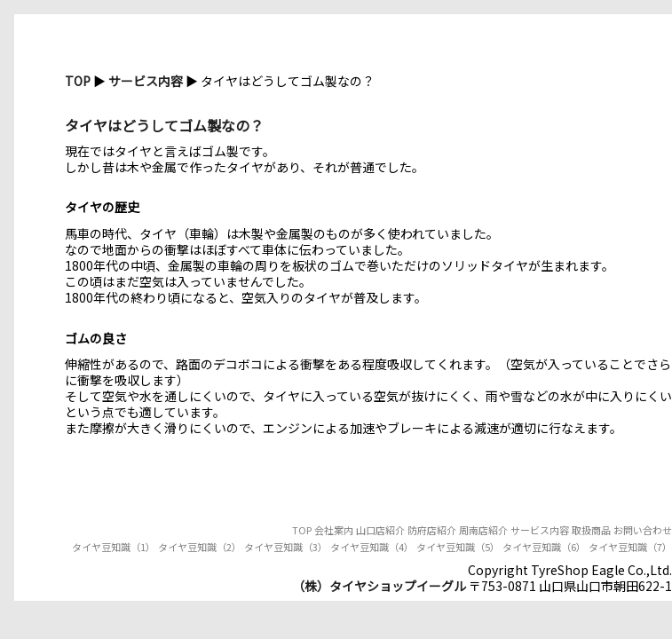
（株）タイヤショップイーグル (379, 586)
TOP (78, 81)
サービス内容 (146, 81)
